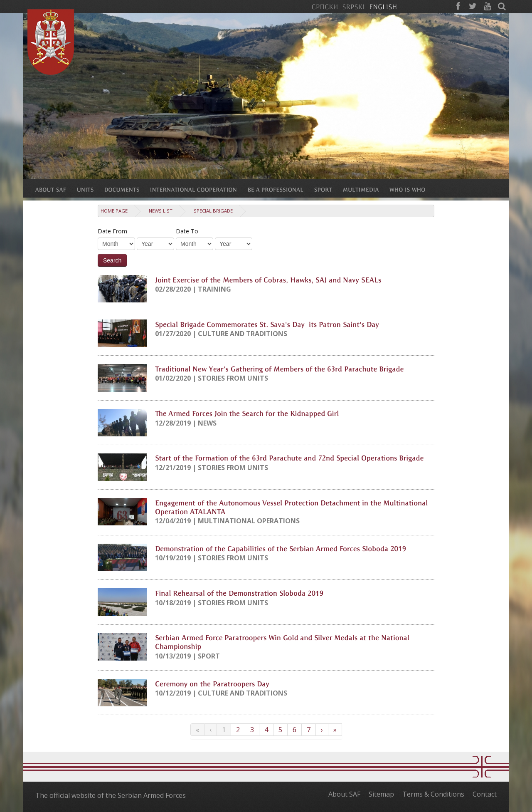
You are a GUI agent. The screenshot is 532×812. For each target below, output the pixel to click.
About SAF (344, 794)
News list (161, 211)
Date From (112, 231)
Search (112, 260)
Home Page (114, 211)
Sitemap (381, 794)
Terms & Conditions (433, 794)
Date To (187, 231)
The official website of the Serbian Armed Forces (111, 795)
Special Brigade (213, 211)
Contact (485, 794)
